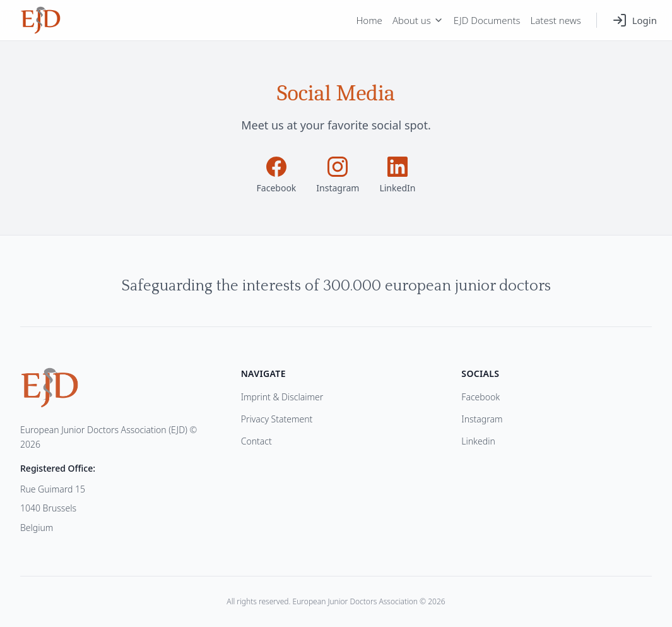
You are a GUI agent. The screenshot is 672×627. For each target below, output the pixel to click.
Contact (256, 441)
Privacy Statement (277, 419)
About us (418, 20)
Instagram (482, 419)
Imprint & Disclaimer (282, 397)
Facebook (480, 397)
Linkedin (478, 441)
